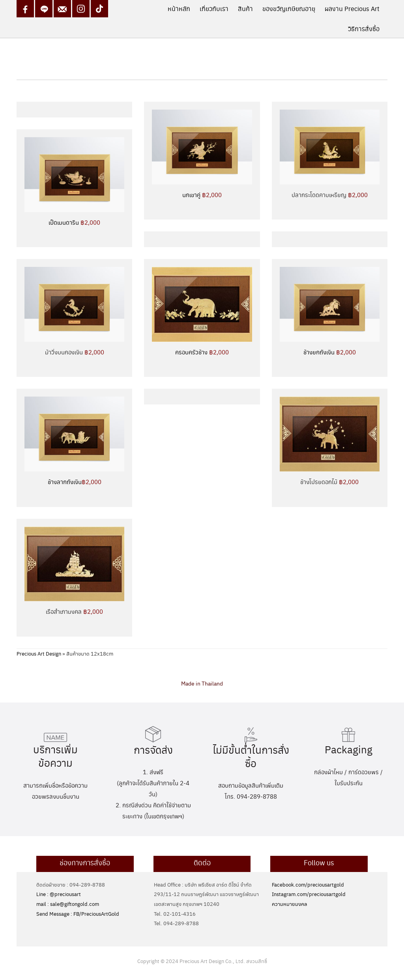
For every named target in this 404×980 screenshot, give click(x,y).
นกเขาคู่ (202, 195)
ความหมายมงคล (289, 904)
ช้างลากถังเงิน (75, 482)
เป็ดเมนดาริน (74, 222)
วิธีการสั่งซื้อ (364, 29)
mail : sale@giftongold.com (68, 904)
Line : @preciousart (59, 894)
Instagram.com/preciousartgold (309, 894)
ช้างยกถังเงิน (330, 352)
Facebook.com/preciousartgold (308, 884)
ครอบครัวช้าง (202, 352)
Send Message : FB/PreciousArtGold (78, 914)
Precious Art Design (39, 653)
